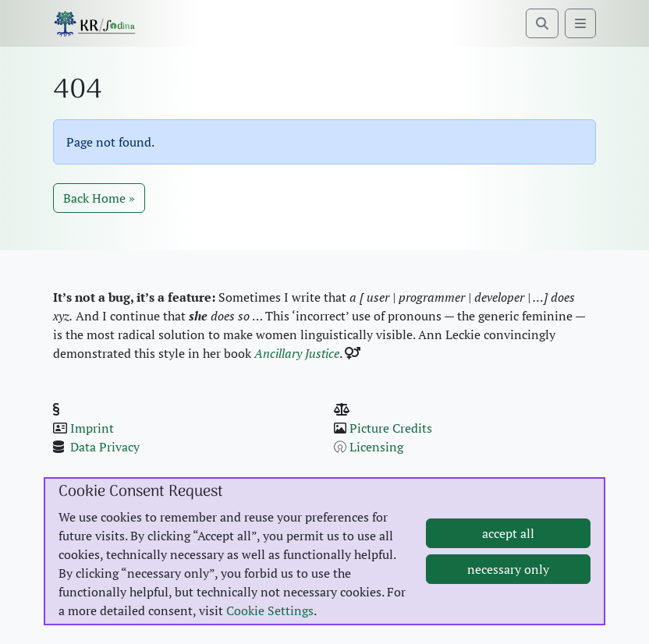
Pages (415, 465)
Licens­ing (376, 447)
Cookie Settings (270, 621)
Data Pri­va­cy (105, 447)
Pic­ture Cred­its (391, 428)
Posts (366, 465)
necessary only (508, 579)
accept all (508, 543)
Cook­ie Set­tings (112, 465)
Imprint (92, 428)
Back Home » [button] (99, 198)
